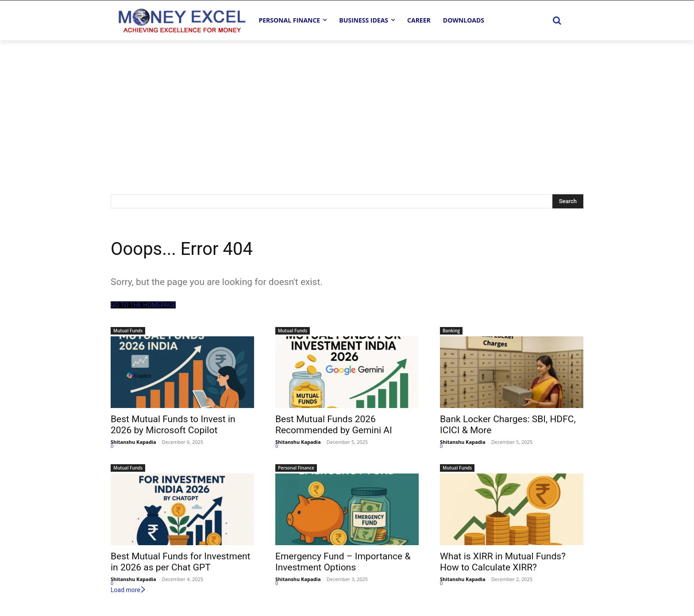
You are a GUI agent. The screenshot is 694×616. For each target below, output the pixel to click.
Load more (129, 590)
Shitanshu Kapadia (133, 442)
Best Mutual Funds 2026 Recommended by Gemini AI (334, 425)
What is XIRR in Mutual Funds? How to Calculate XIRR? (503, 562)
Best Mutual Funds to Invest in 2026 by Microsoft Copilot (173, 425)
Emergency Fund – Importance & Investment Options (343, 562)
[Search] (568, 201)
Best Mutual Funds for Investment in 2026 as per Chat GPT (181, 562)
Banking (451, 331)
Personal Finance (296, 468)
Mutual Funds (128, 331)
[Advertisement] (347, 107)
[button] (557, 20)
